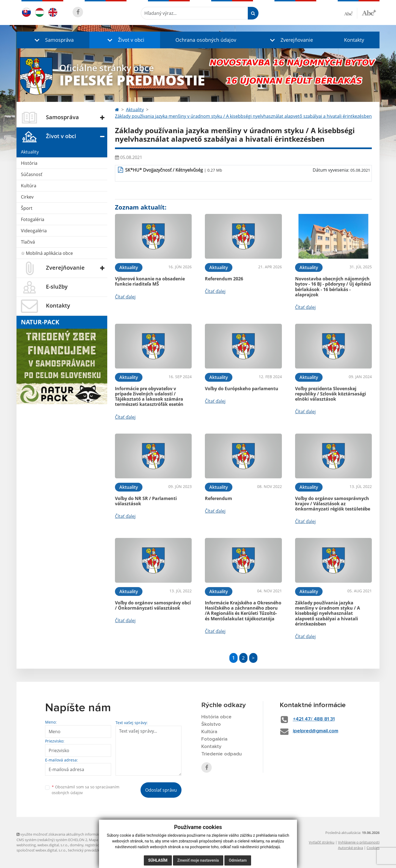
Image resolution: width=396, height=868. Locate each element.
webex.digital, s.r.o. (53, 845)
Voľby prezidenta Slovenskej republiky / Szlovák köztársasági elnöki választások (331, 394)
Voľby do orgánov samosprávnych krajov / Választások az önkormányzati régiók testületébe (333, 504)
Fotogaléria (33, 219)
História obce (216, 717)
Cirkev (27, 197)
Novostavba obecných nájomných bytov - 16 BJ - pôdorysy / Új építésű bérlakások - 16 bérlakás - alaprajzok (333, 287)
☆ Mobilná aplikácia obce (47, 253)
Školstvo (211, 724)
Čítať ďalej (125, 297)
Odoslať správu (161, 790)
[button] (53, 40)
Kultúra (29, 186)
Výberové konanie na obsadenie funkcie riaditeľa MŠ (150, 281)
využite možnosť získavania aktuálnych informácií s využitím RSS (71, 834)
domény (77, 845)
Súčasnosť (32, 174)
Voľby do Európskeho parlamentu (242, 389)
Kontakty (354, 40)
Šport (27, 208)
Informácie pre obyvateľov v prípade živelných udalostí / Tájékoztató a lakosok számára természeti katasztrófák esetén (149, 397)
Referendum (218, 498)
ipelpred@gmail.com (316, 731)
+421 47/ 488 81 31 (314, 719)
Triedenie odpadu (222, 754)
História (29, 163)
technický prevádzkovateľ (89, 850)
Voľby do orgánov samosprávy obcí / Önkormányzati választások (153, 605)
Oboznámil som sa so (86, 790)
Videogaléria (34, 231)
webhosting (26, 845)
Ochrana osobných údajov (206, 40)
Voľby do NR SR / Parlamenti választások (146, 501)
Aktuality (30, 152)
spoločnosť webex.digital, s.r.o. (41, 850)
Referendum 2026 (224, 279)
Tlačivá (28, 242)
